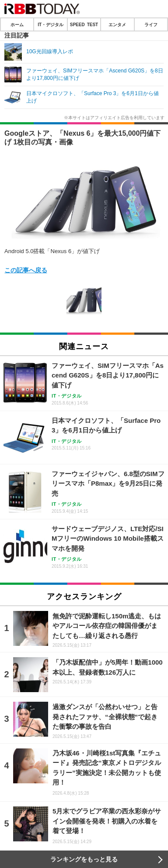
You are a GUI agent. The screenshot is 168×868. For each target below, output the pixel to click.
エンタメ (117, 24)
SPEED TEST (84, 24)
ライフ (151, 24)
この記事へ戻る (26, 270)
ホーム (17, 24)
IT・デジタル (51, 24)
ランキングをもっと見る (84, 859)
